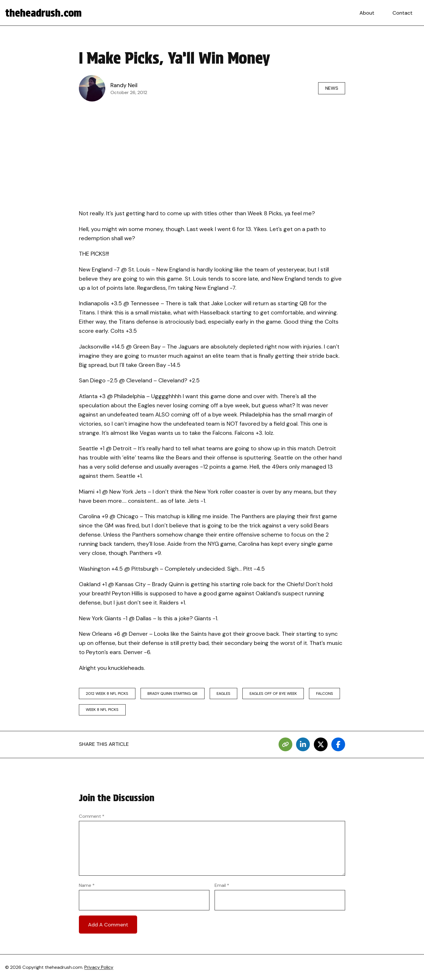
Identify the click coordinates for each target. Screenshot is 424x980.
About (367, 13)
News (332, 88)
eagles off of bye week (273, 694)
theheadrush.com (43, 13)
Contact (402, 13)
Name (87, 885)
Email (222, 885)
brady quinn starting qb (172, 694)
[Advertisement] (212, 148)
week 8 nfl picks (102, 710)
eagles (223, 694)
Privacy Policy (99, 967)
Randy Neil (124, 85)
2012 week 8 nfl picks (107, 694)
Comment (92, 816)
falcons (325, 694)
